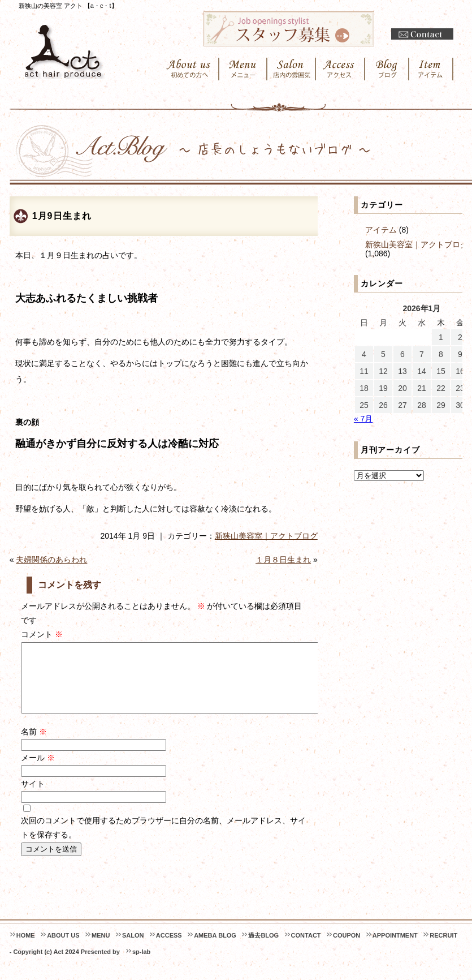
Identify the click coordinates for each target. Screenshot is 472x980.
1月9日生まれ (62, 216)
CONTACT (306, 949)
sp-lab (141, 965)
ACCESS (169, 949)
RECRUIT (443, 949)
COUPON (347, 949)
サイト (33, 797)
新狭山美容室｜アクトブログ (266, 536)
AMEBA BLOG (215, 949)
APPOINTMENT (395, 949)
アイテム (381, 230)
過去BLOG (263, 949)
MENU (101, 949)
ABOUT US (63, 949)
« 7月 (363, 419)
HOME (26, 949)
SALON (133, 949)
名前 (34, 745)
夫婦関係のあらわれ (51, 560)
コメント (42, 634)
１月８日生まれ (283, 560)
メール (38, 771)
